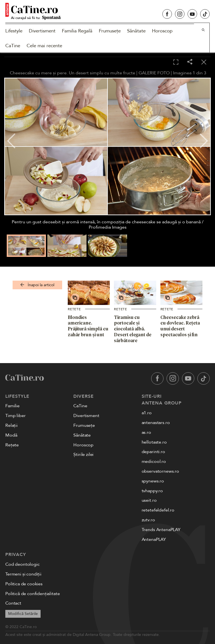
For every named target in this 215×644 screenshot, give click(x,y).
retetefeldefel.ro (158, 510)
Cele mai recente (44, 46)
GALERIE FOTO (154, 73)
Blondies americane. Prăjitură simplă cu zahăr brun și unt (88, 326)
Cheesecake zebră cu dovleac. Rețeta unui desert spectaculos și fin (180, 326)
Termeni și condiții (23, 574)
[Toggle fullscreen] (176, 62)
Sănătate (136, 31)
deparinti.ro (153, 452)
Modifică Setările (23, 614)
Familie (12, 406)
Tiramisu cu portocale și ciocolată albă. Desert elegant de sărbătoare (133, 329)
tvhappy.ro (152, 491)
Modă (11, 435)
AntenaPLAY (154, 539)
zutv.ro (148, 520)
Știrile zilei (83, 454)
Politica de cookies (24, 584)
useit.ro (149, 500)
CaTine (13, 46)
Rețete (74, 309)
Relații (11, 425)
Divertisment (42, 31)
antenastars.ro (156, 423)
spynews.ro (153, 481)
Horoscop (162, 31)
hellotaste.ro (154, 442)
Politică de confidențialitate (32, 594)
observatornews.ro (160, 471)
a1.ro (147, 413)
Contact (13, 603)
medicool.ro (154, 461)
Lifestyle (14, 31)
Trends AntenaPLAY (161, 530)
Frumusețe (110, 31)
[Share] (190, 62)
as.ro (146, 432)
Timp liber (15, 416)
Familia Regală (77, 31)
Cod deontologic (23, 564)
